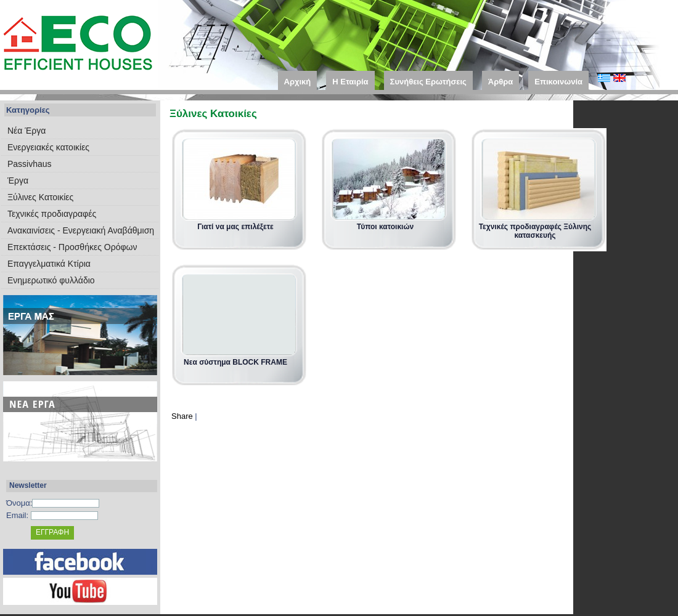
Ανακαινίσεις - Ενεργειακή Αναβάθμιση (81, 230)
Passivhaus (30, 164)
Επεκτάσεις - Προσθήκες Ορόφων (72, 247)
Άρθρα (501, 82)
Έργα (18, 180)
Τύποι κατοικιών (385, 227)
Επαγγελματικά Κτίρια (49, 264)
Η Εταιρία (350, 82)
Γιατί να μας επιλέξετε (235, 227)
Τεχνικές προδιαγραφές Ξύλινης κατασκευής (535, 231)
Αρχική (298, 82)
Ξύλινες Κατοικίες (40, 197)
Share (182, 416)
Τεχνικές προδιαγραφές (52, 214)
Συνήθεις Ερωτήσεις (428, 82)
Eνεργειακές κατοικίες (48, 147)
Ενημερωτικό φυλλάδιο (51, 280)
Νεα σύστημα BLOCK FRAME (235, 362)
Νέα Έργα (27, 131)
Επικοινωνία (558, 82)
